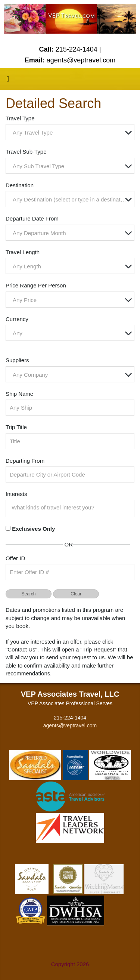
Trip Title (16, 427)
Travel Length (23, 252)
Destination (20, 185)
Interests (16, 494)
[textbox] (72, 132)
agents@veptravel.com (70, 725)
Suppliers (17, 360)
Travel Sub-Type (26, 152)
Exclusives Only (33, 529)
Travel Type (20, 118)
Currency (17, 319)
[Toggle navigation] (8, 81)
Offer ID (15, 558)
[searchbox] (72, 508)
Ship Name (19, 394)
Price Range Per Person (36, 285)
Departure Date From (32, 218)
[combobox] (70, 132)
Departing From (25, 461)
